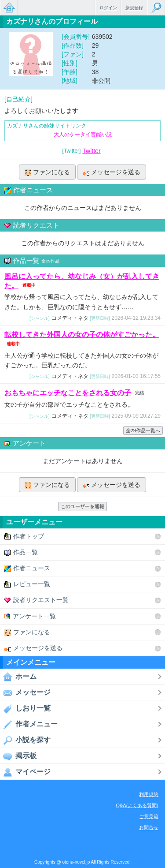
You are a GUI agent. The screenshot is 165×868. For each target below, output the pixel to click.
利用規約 (149, 794)
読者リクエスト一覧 (37, 600)
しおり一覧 (25, 708)
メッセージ (25, 692)
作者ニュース (27, 568)
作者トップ (24, 537)
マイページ (25, 772)
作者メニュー (29, 724)
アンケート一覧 (30, 616)
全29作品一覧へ (143, 430)
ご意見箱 (149, 816)
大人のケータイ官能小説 (83, 135)
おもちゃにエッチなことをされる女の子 (68, 393)
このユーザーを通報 (82, 506)
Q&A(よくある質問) (137, 805)
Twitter (91, 151)
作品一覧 (21, 552)
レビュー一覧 (27, 584)
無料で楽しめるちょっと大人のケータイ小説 (9, 8)
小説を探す (25, 740)
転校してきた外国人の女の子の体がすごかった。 (82, 335)
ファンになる (47, 172)
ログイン (108, 8)
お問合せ (149, 827)
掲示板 (18, 756)
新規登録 (134, 8)
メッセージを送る (112, 172)
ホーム (18, 677)
